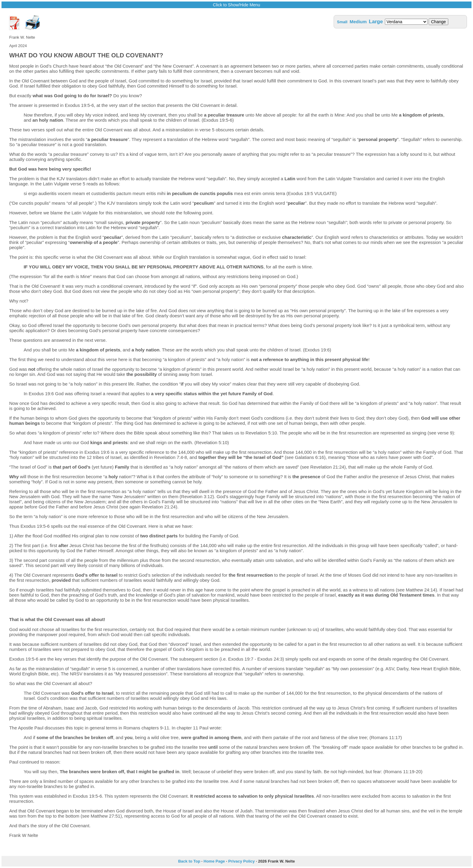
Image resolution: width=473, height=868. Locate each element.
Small (342, 22)
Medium (358, 22)
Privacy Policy (241, 861)
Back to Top (189, 861)
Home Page (214, 861)
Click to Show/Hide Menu (237, 5)
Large (376, 22)
